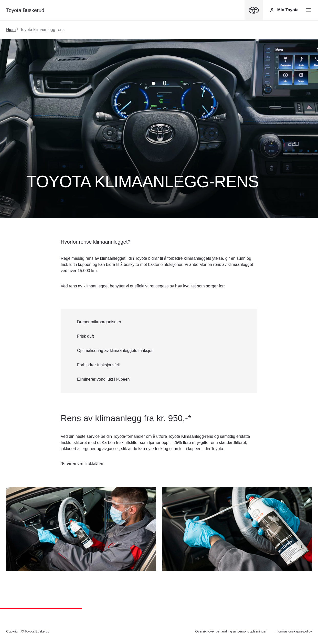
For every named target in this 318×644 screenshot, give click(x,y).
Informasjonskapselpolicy (293, 631)
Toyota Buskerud (25, 10)
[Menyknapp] (308, 10)
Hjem (11, 30)
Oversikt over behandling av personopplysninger (231, 631)
